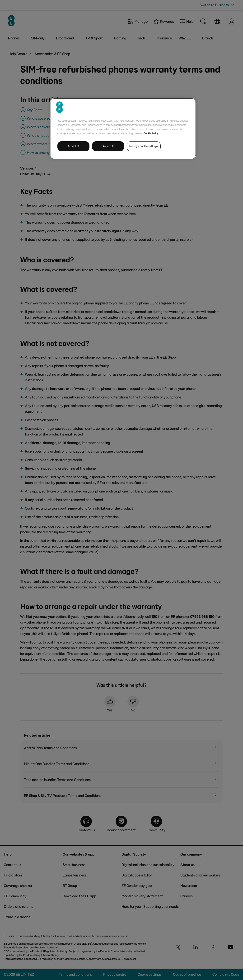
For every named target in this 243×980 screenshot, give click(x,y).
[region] (123, 128)
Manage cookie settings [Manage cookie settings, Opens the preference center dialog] (144, 146)
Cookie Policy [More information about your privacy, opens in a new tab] (151, 133)
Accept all (73, 146)
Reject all (108, 146)
